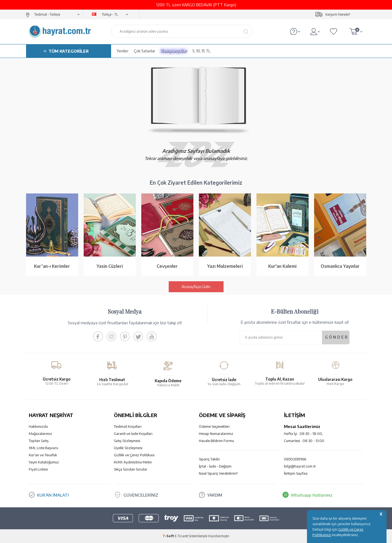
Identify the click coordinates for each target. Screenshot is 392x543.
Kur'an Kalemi (282, 266)
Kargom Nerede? (338, 14)
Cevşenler (167, 266)
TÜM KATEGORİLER (69, 51)
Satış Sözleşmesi (127, 441)
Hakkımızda (38, 426)
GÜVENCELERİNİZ (141, 495)
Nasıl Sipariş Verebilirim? (218, 473)
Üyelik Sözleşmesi (128, 448)
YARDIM (215, 495)
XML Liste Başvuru (43, 448)
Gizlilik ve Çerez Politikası (134, 455)
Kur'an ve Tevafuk (43, 455)
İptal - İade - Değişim (215, 466)
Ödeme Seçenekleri (214, 426)
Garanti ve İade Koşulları (133, 434)
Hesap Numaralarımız (216, 434)
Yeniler (122, 51)
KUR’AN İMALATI (53, 495)
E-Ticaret (181, 536)
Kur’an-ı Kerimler (52, 266)
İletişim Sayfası (296, 473)
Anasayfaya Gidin (196, 287)
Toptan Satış (39, 441)
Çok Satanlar (145, 51)
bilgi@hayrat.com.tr (300, 466)
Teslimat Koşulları (128, 426)
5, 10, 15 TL (201, 51)
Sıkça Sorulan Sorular (131, 469)
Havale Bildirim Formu (216, 441)
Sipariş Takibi (209, 459)
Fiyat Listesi (38, 469)
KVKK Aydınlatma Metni (133, 462)
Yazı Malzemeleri (225, 266)
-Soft (169, 536)
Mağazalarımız (40, 434)
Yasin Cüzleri (110, 266)
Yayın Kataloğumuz (44, 462)
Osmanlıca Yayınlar (340, 266)
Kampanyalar (174, 51)
